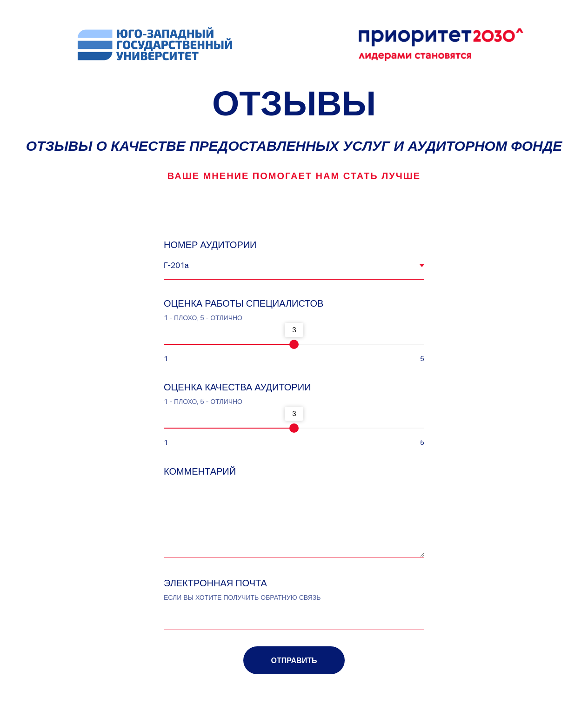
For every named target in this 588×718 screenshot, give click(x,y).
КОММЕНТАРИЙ (200, 471)
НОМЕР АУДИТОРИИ (210, 245)
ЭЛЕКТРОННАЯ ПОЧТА (215, 583)
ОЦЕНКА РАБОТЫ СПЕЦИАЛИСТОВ (244, 303)
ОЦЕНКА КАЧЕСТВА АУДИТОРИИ (237, 387)
